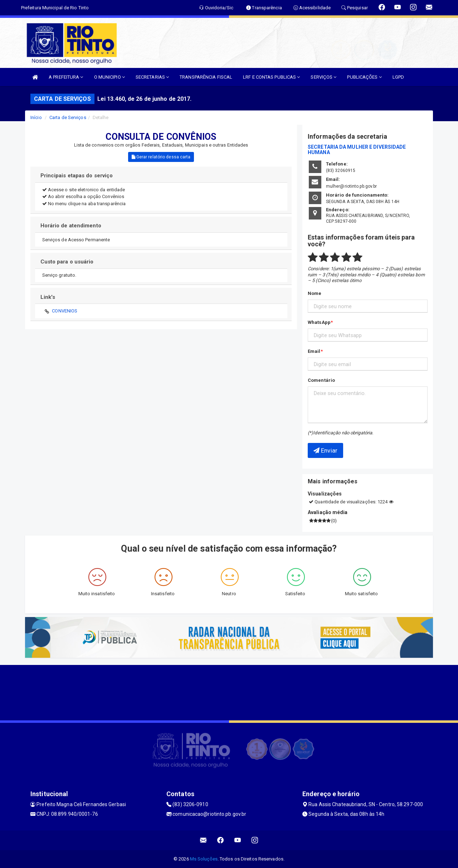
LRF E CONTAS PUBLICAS (271, 77)
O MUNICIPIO (109, 77)
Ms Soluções (204, 859)
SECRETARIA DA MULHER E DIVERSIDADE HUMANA (357, 150)
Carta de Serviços (68, 117)
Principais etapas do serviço (77, 176)
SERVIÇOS (323, 77)
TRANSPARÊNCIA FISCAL (206, 77)
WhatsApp (319, 322)
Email (314, 351)
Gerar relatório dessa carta (161, 157)
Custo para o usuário (67, 262)
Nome (315, 293)
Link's (48, 297)
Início (36, 117)
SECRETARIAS (152, 77)
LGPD (398, 77)
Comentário (321, 380)
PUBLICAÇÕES (364, 77)
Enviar (325, 450)
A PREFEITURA (66, 77)
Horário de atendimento (71, 226)
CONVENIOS (65, 311)
